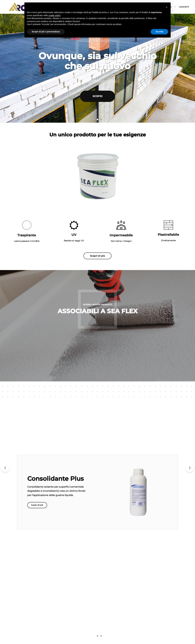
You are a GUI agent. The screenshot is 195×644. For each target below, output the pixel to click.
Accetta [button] (159, 32)
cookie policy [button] (54, 15)
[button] (7, 54)
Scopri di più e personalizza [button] (46, 32)
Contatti (184, 7)
